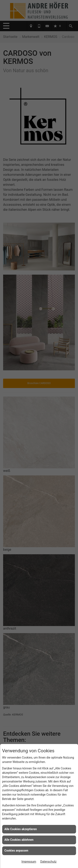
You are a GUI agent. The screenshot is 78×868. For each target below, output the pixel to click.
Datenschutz (48, 862)
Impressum (29, 862)
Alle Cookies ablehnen (19, 840)
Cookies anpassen (16, 851)
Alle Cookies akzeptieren (21, 829)
